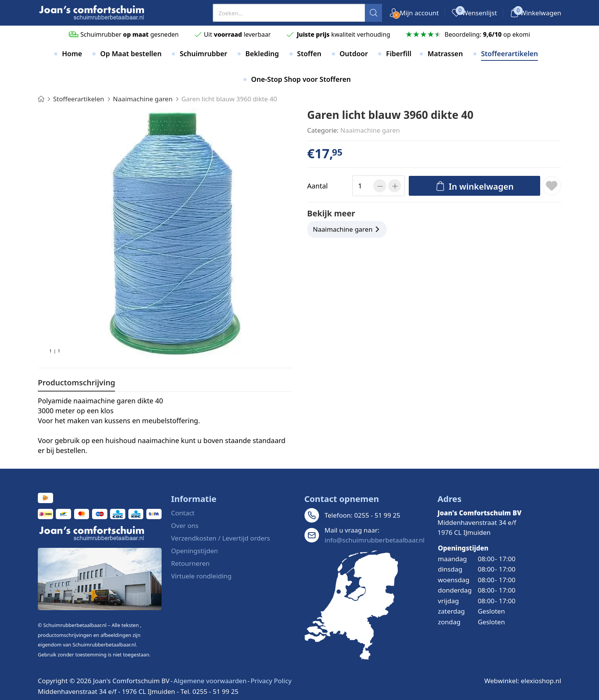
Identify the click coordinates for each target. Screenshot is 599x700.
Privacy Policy (271, 681)
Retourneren (190, 563)
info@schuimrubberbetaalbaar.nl (375, 540)
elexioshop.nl (541, 681)
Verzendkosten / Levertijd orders (221, 538)
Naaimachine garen (370, 130)
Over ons (185, 525)
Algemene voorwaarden (210, 681)
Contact (183, 513)
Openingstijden (195, 551)
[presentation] (297, 13)
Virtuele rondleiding (201, 576)
